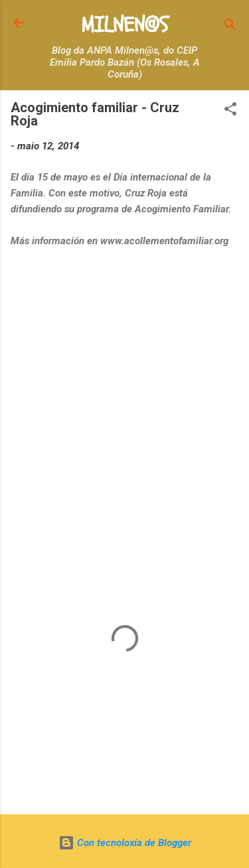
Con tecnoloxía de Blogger (125, 843)
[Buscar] (230, 27)
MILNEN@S (124, 25)
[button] (230, 111)
